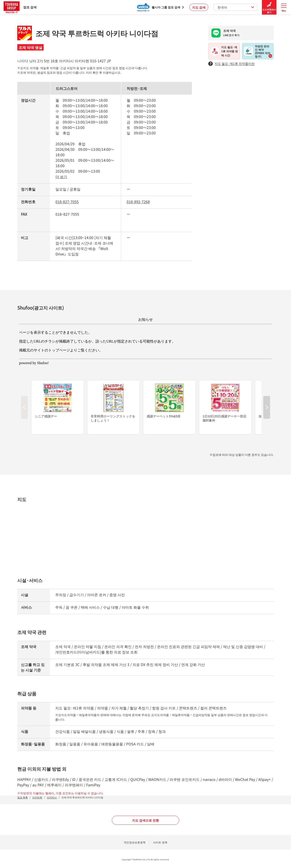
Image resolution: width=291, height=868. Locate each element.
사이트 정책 (160, 842)
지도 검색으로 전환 (145, 820)
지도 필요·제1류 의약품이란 (231, 64)
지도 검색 (199, 7)
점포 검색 (20, 7)
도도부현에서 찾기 (269, 7)
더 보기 (61, 177)
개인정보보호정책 (135, 842)
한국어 (236, 7)
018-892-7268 (138, 202)
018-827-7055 (67, 202)
